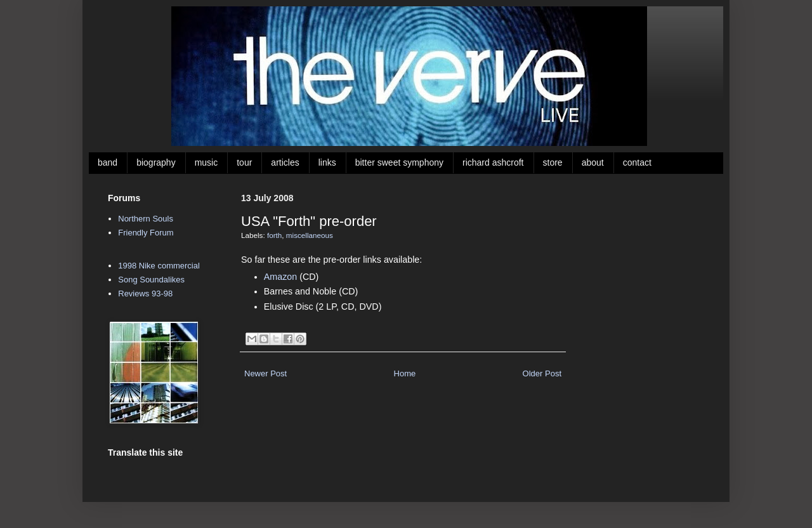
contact (637, 162)
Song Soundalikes (151, 280)
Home (405, 373)
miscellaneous (310, 235)
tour (244, 162)
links (327, 162)
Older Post (542, 373)
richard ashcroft (493, 162)
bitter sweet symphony (399, 162)
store (553, 162)
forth (274, 235)
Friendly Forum (146, 233)
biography (156, 162)
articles (285, 162)
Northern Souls (146, 219)
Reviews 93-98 (145, 294)
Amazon (280, 277)
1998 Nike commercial (159, 266)
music (206, 162)
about (593, 162)
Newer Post (265, 373)
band (108, 162)
